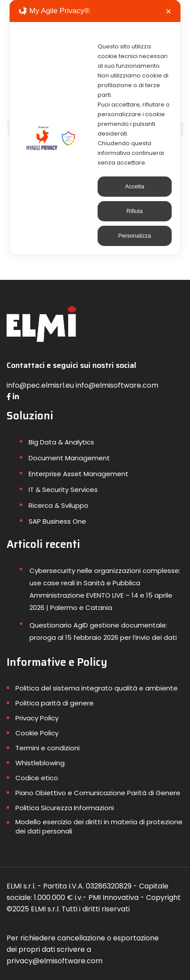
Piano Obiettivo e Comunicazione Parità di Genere (98, 793)
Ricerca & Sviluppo (58, 505)
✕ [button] (168, 12)
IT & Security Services (63, 490)
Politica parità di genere (55, 703)
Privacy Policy (37, 718)
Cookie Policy (37, 733)
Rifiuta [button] (135, 211)
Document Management (69, 458)
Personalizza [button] (135, 236)
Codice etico (37, 778)
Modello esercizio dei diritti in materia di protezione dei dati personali (99, 826)
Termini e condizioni (47, 748)
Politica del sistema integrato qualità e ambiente (97, 688)
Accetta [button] (134, 186)
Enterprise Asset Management (79, 474)
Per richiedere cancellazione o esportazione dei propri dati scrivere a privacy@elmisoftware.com (83, 949)
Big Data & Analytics (61, 442)
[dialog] (95, 127)
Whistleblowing (40, 763)
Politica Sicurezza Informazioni (65, 808)
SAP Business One (57, 521)
